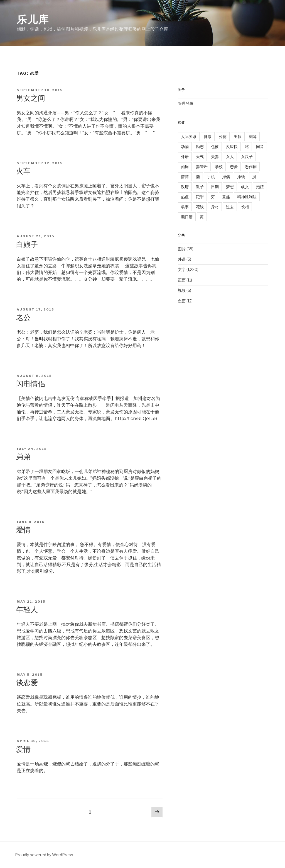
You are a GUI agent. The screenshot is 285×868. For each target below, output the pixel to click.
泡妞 (260, 187)
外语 (185, 157)
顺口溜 (187, 217)
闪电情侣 (31, 384)
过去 (230, 207)
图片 (182, 249)
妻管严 (202, 167)
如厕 (185, 167)
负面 (182, 301)
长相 (245, 207)
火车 (23, 171)
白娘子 (27, 244)
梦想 (230, 187)
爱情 (23, 530)
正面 (182, 280)
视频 (182, 290)
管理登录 (186, 103)
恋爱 (234, 167)
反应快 (232, 146)
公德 (223, 136)
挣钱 (241, 177)
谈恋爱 (27, 682)
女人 (230, 157)
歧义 (245, 187)
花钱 (200, 207)
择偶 (226, 177)
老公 (23, 317)
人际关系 (189, 136)
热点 (185, 197)
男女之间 (31, 98)
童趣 (226, 197)
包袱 (215, 146)
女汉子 (247, 157)
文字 (182, 269)
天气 (200, 157)
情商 (185, 177)
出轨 (238, 136)
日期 (215, 187)
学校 (219, 167)
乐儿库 (33, 20)
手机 (211, 177)
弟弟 (23, 457)
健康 (208, 136)
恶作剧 (251, 167)
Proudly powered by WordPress (44, 855)
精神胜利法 (247, 197)
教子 (200, 187)
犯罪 (200, 197)
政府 (185, 187)
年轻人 (27, 609)
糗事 (185, 207)
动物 (185, 146)
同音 (260, 146)
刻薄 (253, 136)
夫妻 (215, 157)
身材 (215, 207)
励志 (200, 146)
